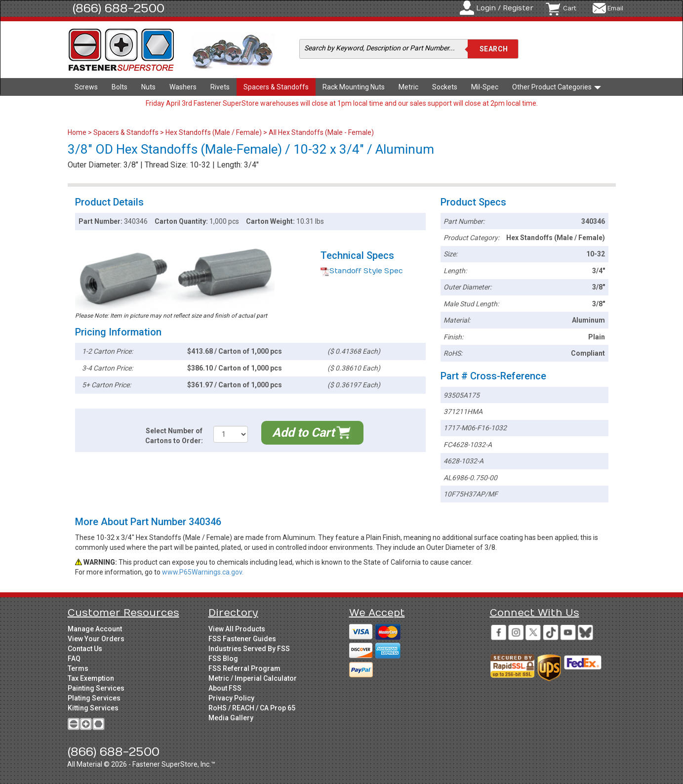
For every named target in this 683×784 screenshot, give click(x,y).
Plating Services (94, 698)
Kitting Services (93, 708)
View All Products (237, 629)
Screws (86, 87)
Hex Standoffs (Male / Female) (214, 132)
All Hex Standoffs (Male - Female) (321, 132)
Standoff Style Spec (362, 271)
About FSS (225, 688)
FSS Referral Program (244, 668)
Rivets (220, 87)
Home (78, 132)
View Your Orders (96, 639)
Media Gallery (231, 718)
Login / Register (505, 8)
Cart (570, 8)
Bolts (120, 87)
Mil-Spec (485, 87)
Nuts (148, 87)
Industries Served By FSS (249, 649)
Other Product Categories (557, 87)
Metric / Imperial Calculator (253, 678)
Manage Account (95, 629)
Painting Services (96, 688)
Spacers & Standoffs (276, 87)
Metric (408, 87)
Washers (183, 87)
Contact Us (85, 649)
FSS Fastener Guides (242, 639)
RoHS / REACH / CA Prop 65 (252, 708)
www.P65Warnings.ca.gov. (203, 572)
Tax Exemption (91, 678)
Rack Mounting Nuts (354, 87)
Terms (78, 668)
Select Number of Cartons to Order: (174, 436)
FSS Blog (223, 659)
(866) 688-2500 (119, 8)
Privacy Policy (231, 698)
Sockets (445, 87)
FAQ (74, 659)
